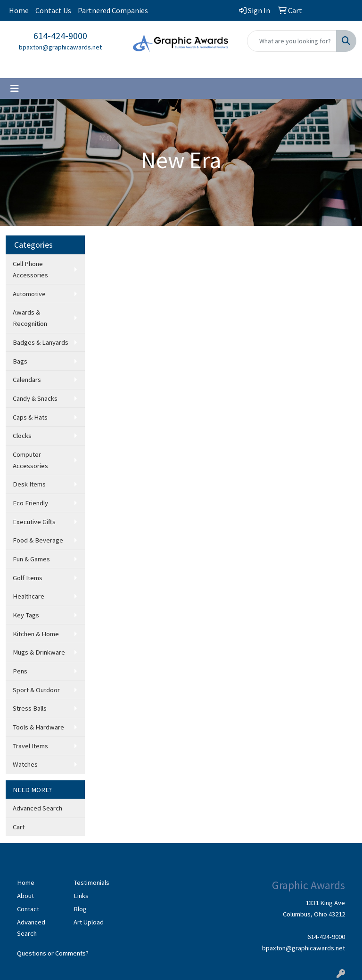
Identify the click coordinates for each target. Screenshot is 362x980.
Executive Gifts (34, 522)
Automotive (29, 294)
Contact (28, 909)
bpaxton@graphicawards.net (60, 47)
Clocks (22, 436)
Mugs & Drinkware (39, 652)
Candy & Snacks (35, 398)
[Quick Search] (292, 41)
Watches (25, 764)
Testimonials (91, 883)
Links (81, 896)
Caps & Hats (30, 417)
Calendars (27, 380)
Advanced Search (37, 808)
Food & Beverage (38, 540)
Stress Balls (30, 708)
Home (19, 10)
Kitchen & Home (36, 634)
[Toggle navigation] (15, 89)
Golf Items (28, 578)
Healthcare (29, 596)
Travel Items (30, 746)
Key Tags (26, 615)
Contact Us (53, 10)
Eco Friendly (30, 503)
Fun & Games (31, 559)
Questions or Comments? (53, 953)
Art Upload (89, 922)
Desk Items (29, 484)
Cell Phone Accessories (30, 269)
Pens (20, 671)
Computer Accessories (30, 460)
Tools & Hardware (38, 727)
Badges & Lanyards (41, 342)
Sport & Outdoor (36, 690)
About (25, 896)
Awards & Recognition (30, 318)
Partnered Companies (113, 10)
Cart (19, 827)
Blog (80, 909)
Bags (20, 361)
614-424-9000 (60, 36)
